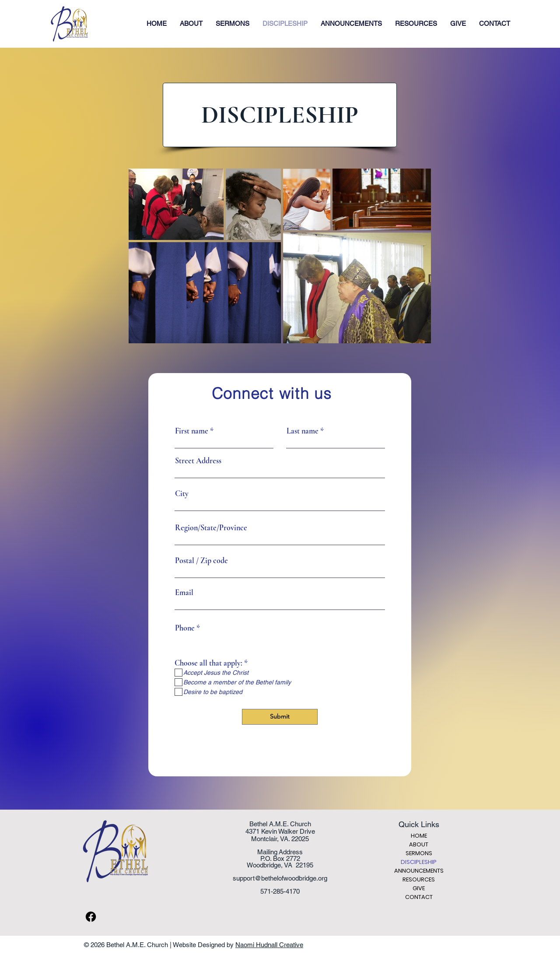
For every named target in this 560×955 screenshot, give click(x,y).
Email (184, 592)
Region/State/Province (211, 528)
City (182, 493)
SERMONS (419, 853)
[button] (191, 24)
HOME (419, 836)
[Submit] (280, 717)
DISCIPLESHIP (419, 862)
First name (192, 431)
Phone (185, 628)
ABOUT (419, 844)
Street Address (198, 461)
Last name (303, 431)
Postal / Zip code (201, 560)
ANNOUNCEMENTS (419, 871)
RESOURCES (419, 879)
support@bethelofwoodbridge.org (280, 878)
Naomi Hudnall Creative (269, 945)
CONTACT (419, 897)
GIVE (419, 888)
